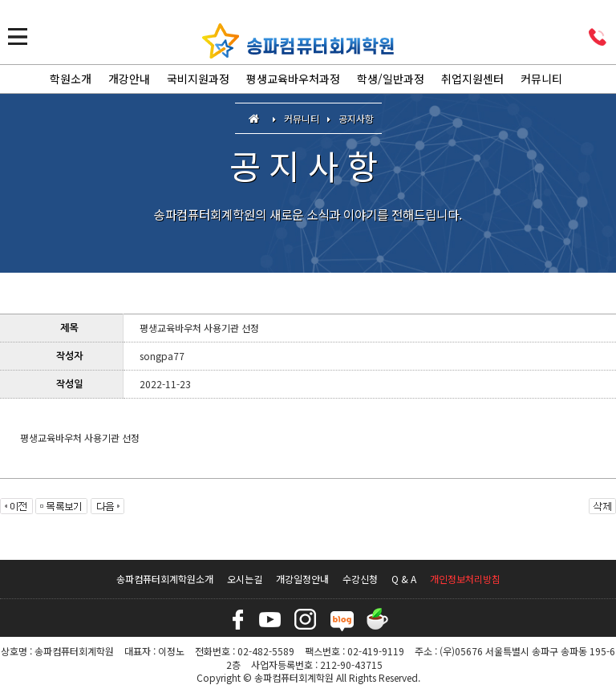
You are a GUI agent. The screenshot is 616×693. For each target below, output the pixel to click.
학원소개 (71, 79)
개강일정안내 (302, 579)
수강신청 (360, 579)
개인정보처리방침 (465, 579)
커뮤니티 (541, 79)
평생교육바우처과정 (293, 79)
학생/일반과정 (391, 79)
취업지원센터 (472, 79)
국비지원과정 (198, 79)
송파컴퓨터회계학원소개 (165, 579)
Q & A (404, 579)
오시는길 (245, 579)
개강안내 (129, 79)
